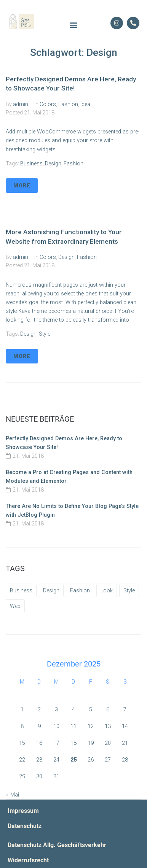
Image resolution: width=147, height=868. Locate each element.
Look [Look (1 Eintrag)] (107, 590)
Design (53, 163)
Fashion (68, 104)
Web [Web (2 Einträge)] (15, 606)
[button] (74, 25)
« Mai (13, 795)
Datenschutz (25, 826)
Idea (85, 104)
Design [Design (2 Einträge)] (51, 590)
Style (45, 334)
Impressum (23, 811)
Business (31, 163)
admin (21, 104)
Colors (48, 104)
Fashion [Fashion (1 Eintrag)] (80, 590)
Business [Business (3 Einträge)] (21, 590)
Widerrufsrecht (28, 860)
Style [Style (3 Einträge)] (129, 590)
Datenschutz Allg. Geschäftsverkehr (57, 845)
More (22, 186)
